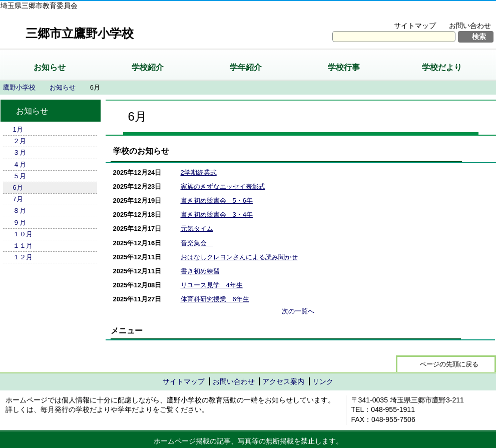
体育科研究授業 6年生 (215, 299)
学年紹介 (246, 67)
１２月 (23, 257)
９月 (20, 222)
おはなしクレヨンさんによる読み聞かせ (239, 257)
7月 (18, 199)
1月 (18, 129)
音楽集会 (197, 243)
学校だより (442, 67)
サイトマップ (415, 26)
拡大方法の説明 (463, 13)
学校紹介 (148, 67)
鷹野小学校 (19, 87)
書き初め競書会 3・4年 (217, 214)
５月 (20, 176)
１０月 (23, 234)
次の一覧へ (298, 311)
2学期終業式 (199, 172)
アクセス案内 (283, 381)
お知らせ (50, 67)
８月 (20, 210)
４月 (20, 164)
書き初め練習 (200, 271)
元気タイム (197, 229)
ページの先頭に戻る (449, 364)
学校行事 (344, 67)
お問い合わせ (470, 26)
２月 (20, 141)
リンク (323, 381)
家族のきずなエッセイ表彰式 (223, 186)
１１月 (23, 246)
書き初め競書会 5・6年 (217, 200)
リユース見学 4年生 (212, 285)
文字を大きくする (395, 13)
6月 (18, 187)
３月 (20, 152)
